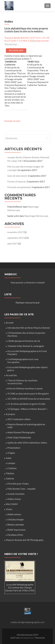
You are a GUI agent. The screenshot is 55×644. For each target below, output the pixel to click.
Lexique (11, 463)
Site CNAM (12, 504)
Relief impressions (16, 530)
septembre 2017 (16, 238)
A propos (10, 414)
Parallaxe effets (15, 535)
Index (9, 458)
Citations (12, 468)
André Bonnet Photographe (21, 432)
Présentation (14, 448)
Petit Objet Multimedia (19, 437)
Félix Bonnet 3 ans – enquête (21, 489)
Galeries (10, 478)
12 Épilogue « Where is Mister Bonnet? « (28, 409)
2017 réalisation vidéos (19, 419)
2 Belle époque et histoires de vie (24, 341)
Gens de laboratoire (17, 176)
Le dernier (16, 38)
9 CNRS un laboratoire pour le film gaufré (28, 393)
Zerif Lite (15, 638)
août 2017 (12, 243)
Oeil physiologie (15, 519)
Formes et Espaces (17, 181)
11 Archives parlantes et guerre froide (26, 404)
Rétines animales (16, 524)
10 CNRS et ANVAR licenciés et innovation (29, 399)
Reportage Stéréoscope (36, 216)
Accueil (10, 323)
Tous (7, 38)
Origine (11, 453)
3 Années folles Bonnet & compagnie (26, 346)
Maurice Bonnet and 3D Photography (25, 540)
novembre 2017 (15, 232)
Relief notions (14, 514)
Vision (9, 509)
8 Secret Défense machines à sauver (25, 388)
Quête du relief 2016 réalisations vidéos (27, 443)
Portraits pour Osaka (18, 484)
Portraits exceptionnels (19, 187)
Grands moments (16, 494)
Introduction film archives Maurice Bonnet (29, 328)
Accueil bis (11, 375)
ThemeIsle (39, 638)
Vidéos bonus (14, 499)
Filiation (10, 473)
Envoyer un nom (41, 41)
